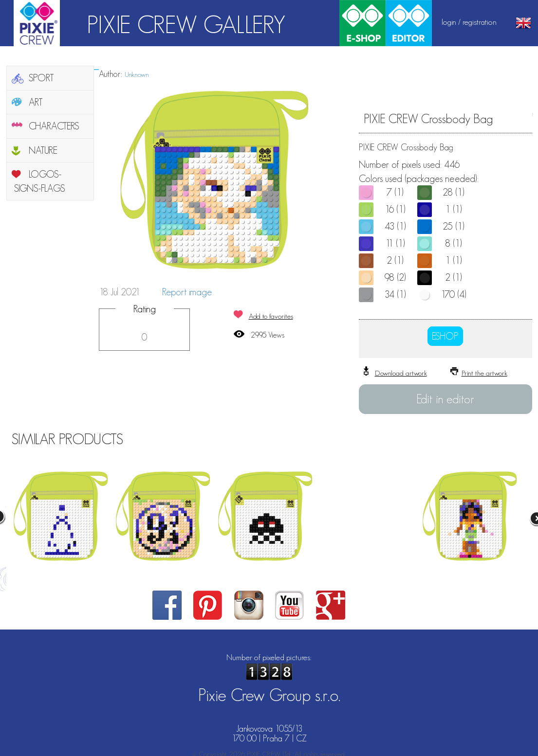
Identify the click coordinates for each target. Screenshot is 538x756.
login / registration (469, 22)
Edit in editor (445, 399)
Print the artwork (484, 373)
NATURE (43, 150)
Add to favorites (271, 316)
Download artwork (401, 373)
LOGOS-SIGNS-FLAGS (40, 181)
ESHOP (445, 336)
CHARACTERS (54, 126)
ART (36, 102)
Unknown (137, 74)
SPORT (41, 78)
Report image (187, 292)
